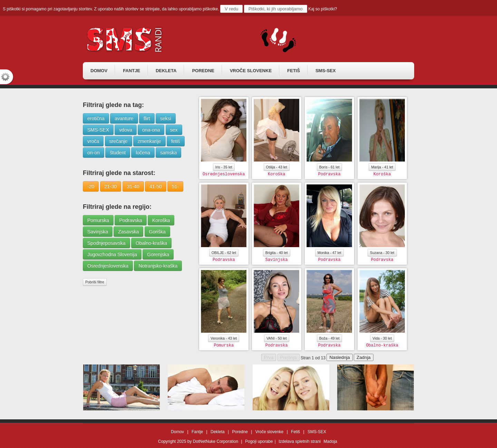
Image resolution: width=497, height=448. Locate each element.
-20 (91, 186)
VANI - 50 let (277, 338)
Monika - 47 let (329, 253)
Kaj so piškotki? (323, 9)
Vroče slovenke (270, 432)
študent (118, 153)
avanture (124, 118)
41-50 (156, 186)
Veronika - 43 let (224, 338)
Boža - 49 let (329, 338)
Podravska (130, 220)
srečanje (119, 141)
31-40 (133, 186)
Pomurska (98, 220)
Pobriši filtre (95, 282)
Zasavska (128, 232)
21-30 (111, 186)
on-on (94, 153)
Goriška (157, 232)
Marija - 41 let (382, 167)
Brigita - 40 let (277, 253)
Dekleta (218, 432)
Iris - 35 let (224, 167)
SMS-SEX (98, 130)
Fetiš (295, 432)
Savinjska (98, 232)
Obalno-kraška (151, 243)
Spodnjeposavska (106, 243)
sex (174, 130)
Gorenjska (158, 254)
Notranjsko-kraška (158, 266)
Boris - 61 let (329, 167)
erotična (96, 118)
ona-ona (151, 130)
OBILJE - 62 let (224, 253)
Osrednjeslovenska (108, 266)
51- (175, 186)
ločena (143, 153)
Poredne (240, 432)
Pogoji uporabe (259, 441)
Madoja (330, 441)
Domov (177, 432)
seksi (166, 118)
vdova (125, 130)
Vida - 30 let (382, 338)
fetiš (176, 141)
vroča (93, 141)
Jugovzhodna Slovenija (112, 254)
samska (168, 153)
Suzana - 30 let (382, 253)
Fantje (197, 432)
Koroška (161, 220)
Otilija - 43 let (277, 167)
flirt (147, 118)
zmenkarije (149, 141)
